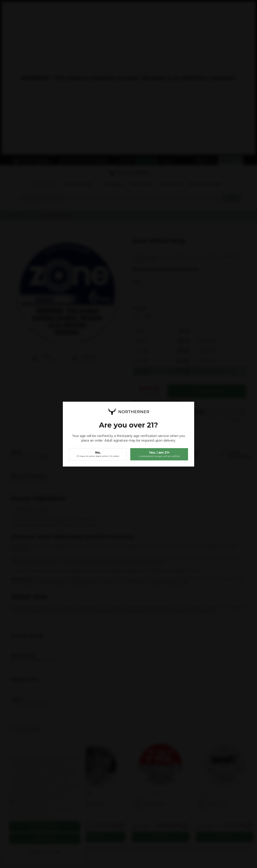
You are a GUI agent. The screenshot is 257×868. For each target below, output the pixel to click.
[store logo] (128, 411)
